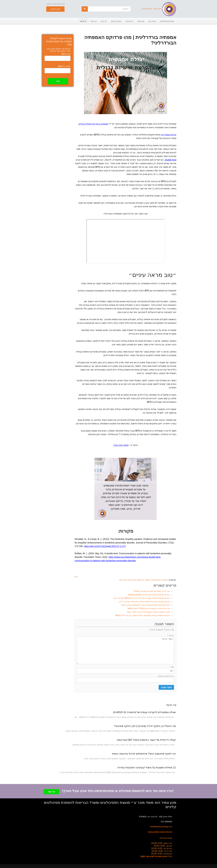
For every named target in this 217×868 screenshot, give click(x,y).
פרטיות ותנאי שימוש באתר (160, 831)
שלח (58, 81)
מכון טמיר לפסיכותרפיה (159, 9)
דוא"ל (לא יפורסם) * (166, 676)
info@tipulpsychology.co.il (161, 826)
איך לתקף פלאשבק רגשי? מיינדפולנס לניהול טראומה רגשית (144, 754)
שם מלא (66, 54)
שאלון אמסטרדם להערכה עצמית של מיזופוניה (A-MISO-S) (144, 712)
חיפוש (88, 6)
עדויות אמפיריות (169, 135)
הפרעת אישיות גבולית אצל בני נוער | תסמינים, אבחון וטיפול (145, 605)
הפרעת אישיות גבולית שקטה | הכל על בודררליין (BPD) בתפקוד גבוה (142, 598)
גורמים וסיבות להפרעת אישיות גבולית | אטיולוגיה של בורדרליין (144, 602)
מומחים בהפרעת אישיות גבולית (93, 124)
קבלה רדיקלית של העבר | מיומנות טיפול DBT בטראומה (146, 740)
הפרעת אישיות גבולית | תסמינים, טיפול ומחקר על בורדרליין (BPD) (142, 615)
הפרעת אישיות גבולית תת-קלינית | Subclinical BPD (149, 595)
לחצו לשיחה (55, 9)
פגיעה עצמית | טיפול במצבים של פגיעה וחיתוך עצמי (148, 612)
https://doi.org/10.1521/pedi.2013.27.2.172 (105, 546)
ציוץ (76, 577)
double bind (171, 160)
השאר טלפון (64, 66)
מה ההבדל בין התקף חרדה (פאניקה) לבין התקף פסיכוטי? (145, 726)
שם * (172, 667)
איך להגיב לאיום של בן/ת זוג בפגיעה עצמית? (152, 591)
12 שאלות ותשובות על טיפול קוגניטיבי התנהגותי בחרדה (146, 768)
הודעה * (171, 635)
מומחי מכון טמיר (121, 445)
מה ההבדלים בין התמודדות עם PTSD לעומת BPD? (148, 609)
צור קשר (51, 791)
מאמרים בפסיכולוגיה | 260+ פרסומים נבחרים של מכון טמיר (143, 580)
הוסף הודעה (125, 650)
